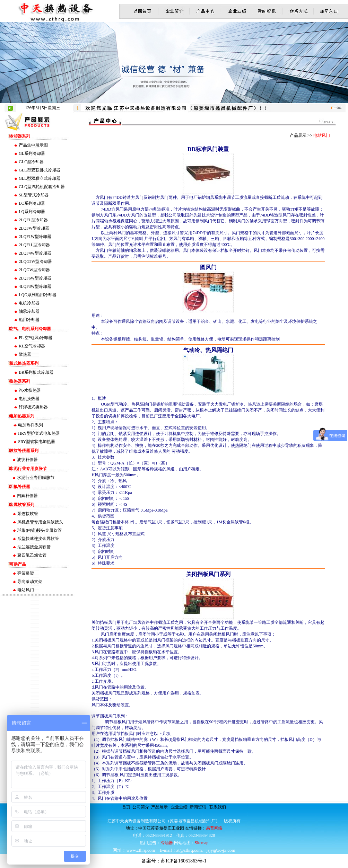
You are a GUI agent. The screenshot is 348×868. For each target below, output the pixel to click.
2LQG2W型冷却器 (35, 262)
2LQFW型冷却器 (34, 228)
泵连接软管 (28, 514)
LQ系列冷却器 (32, 212)
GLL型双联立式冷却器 (39, 178)
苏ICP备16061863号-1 (184, 861)
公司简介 (141, 807)
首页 (126, 807)
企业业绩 (179, 807)
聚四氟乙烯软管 (32, 555)
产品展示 (159, 807)
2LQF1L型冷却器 (34, 245)
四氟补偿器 (27, 496)
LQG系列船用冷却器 (38, 295)
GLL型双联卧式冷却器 (39, 170)
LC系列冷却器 (32, 203)
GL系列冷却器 (32, 153)
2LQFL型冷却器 (33, 220)
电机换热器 (29, 399)
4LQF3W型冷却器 (35, 286)
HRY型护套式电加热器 (39, 433)
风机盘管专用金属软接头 (40, 522)
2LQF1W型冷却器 (35, 237)
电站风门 (26, 590)
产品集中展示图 (33, 145)
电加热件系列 (31, 425)
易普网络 (214, 828)
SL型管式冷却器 (34, 195)
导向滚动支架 (30, 582)
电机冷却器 (29, 303)
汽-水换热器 (30, 390)
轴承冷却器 (29, 311)
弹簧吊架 (26, 573)
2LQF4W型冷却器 (35, 253)
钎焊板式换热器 (33, 407)
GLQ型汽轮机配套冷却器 (42, 187)
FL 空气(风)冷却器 (36, 338)
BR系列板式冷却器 (36, 372)
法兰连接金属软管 (34, 547)
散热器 (25, 354)
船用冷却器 (29, 320)
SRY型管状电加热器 (37, 442)
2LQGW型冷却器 (34, 270)
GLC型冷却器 (31, 162)
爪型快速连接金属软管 (38, 539)
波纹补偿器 (27, 460)
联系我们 (218, 807)
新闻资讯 (198, 807)
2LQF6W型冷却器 (35, 278)
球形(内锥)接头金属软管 (40, 530)
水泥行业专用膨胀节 (36, 478)
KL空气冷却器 (32, 346)
